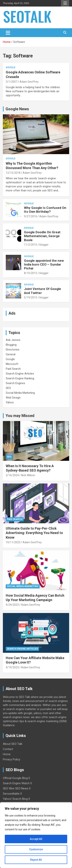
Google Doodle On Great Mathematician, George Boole (42, 236)
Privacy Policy (12, 759)
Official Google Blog (15, 778)
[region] (36, 835)
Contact (8, 749)
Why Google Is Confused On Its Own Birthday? (45, 210)
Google (11, 67)
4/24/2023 (12, 605)
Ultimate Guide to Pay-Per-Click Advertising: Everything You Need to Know (34, 533)
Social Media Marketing (20, 393)
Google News (17, 109)
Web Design (13, 398)
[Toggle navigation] (8, 33)
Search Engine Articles (20, 374)
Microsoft (12, 364)
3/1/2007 (12, 82)
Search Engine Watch (16, 783)
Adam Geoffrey (29, 82)
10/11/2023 (13, 542)
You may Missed (20, 416)
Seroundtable (11, 794)
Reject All (36, 860)
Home (7, 754)
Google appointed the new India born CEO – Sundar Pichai (44, 265)
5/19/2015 (31, 297)
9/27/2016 (31, 216)
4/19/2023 (12, 667)
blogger (44, 245)
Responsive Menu (65, 3)
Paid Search (13, 369)
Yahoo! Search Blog (15, 799)
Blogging (11, 345)
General (11, 354)
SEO (8, 388)
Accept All (36, 839)
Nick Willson (28, 475)
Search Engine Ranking (20, 378)
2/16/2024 (12, 475)
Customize (36, 849)
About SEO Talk (13, 744)
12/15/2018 (13, 173)
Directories (13, 350)
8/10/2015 (31, 273)
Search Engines (15, 383)
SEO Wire (9, 788)
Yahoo (10, 402)
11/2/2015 (31, 245)
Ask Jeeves (13, 340)
